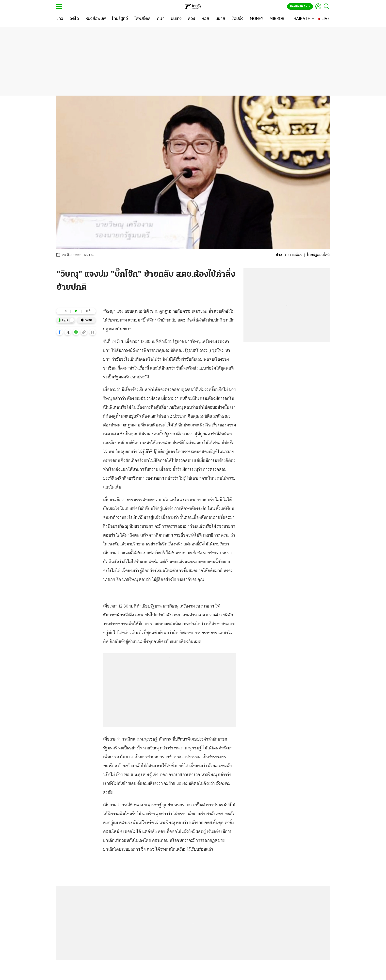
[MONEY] (257, 19)
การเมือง (295, 255)
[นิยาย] (220, 19)
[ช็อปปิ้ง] (237, 19)
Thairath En (300, 7)
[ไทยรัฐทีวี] (120, 19)
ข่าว (279, 255)
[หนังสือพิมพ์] (96, 19)
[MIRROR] (277, 19)
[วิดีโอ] (74, 19)
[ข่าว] (60, 19)
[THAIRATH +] (303, 19)
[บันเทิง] (176, 19)
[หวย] (205, 19)
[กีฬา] (161, 19)
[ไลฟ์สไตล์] (142, 19)
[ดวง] (192, 19)
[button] (60, 332)
